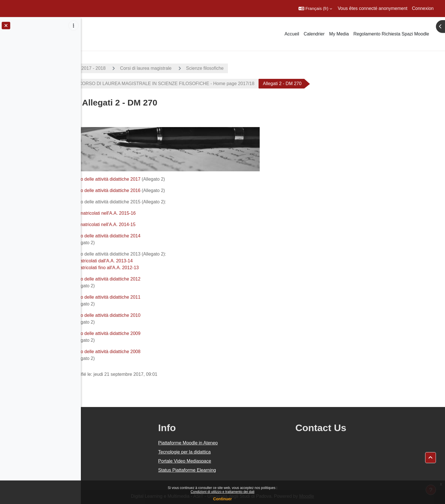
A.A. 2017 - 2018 (129, 68)
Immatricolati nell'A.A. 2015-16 (145, 213)
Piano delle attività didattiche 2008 (147, 352)
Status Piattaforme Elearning (238, 470)
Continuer (222, 499)
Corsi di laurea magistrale (186, 68)
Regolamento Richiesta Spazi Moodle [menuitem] (391, 34)
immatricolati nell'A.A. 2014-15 (145, 224)
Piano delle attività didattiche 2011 (147, 297)
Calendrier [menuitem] (314, 34)
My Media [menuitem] (339, 34)
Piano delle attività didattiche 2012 (147, 279)
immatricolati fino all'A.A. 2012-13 (146, 268)
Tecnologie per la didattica (235, 452)
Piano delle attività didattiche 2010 (147, 315)
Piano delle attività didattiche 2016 (147, 190)
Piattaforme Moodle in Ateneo (239, 443)
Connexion (423, 8)
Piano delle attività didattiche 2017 (147, 179)
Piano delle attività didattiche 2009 (147, 333)
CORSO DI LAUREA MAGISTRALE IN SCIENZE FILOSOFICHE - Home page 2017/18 (206, 84)
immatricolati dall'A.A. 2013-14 (143, 261)
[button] (315, 9)
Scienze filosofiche (245, 68)
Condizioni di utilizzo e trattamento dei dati (223, 492)
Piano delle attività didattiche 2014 (147, 236)
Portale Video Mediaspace (235, 461)
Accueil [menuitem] (292, 34)
